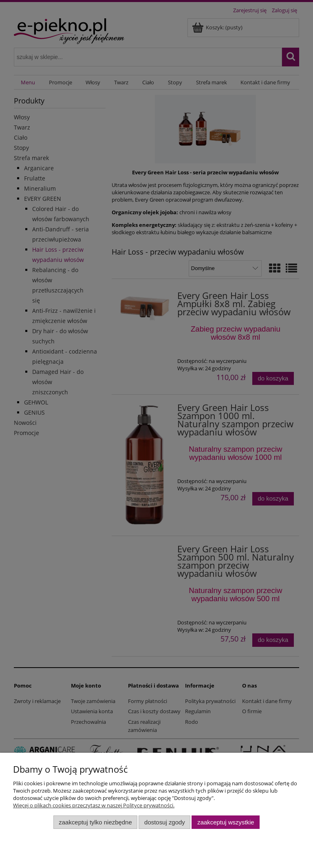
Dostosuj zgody (165, 822)
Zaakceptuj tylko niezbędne (95, 822)
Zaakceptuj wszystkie (226, 822)
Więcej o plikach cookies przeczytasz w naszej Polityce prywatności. (94, 805)
